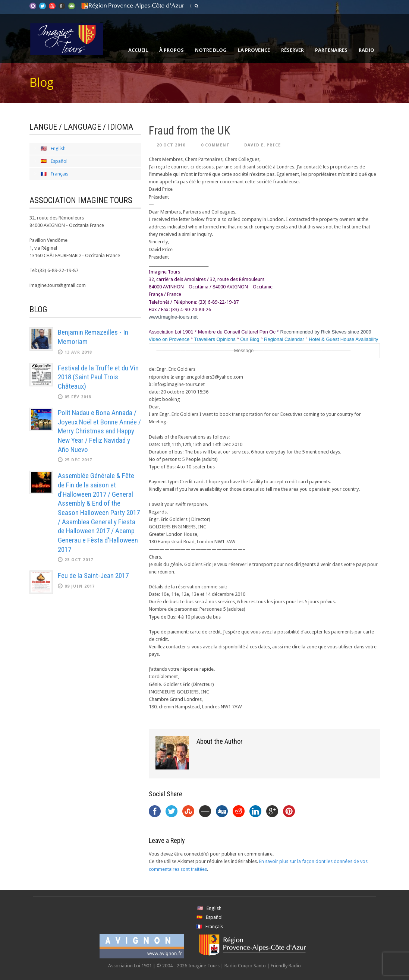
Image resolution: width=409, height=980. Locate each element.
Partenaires (331, 50)
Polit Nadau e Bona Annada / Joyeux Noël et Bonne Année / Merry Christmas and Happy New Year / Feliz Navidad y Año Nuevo (99, 431)
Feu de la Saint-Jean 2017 (93, 576)
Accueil (138, 50)
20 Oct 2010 (171, 145)
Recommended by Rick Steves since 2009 (325, 332)
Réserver (292, 50)
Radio (366, 50)
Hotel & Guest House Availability (343, 339)
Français (59, 174)
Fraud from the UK (189, 131)
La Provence (254, 50)
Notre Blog (211, 50)
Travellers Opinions (215, 339)
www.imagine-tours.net (173, 317)
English (58, 148)
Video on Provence (169, 339)
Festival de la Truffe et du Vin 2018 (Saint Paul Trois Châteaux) (98, 377)
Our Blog (250, 339)
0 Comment (215, 145)
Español (59, 161)
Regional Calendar (284, 339)
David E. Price (262, 145)
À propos (172, 50)
